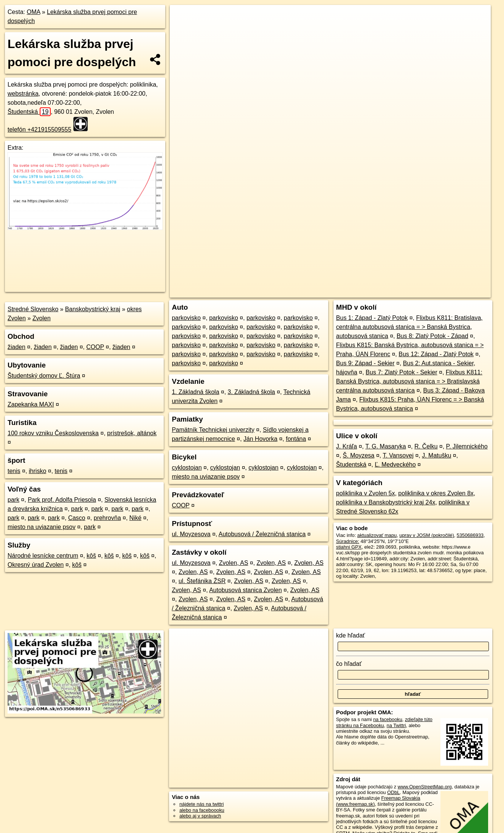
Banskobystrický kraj (93, 309)
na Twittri (396, 725)
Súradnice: (348, 541)
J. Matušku (437, 455)
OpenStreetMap (360, 271)
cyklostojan (187, 468)
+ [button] (183, 18)
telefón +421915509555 (40, 130)
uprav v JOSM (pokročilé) (426, 535)
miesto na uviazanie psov (42, 527)
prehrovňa (107, 518)
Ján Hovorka (261, 439)
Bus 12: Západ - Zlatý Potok (436, 354)
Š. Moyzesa (359, 455)
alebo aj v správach (200, 816)
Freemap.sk (399, 271)
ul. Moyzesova (191, 534)
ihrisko (37, 471)
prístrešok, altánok (132, 433)
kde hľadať (351, 635)
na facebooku (388, 719)
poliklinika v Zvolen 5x (366, 493)
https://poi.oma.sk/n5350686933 (457, 271)
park (13, 500)
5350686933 (470, 535)
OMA (34, 12)
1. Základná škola (195, 392)
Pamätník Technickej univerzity (213, 430)
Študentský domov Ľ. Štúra (44, 376)
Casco (77, 518)
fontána (296, 439)
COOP (95, 347)
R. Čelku (426, 446)
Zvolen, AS (233, 563)
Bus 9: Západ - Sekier (365, 363)
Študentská (29, 112)
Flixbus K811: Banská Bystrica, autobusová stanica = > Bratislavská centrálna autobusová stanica (409, 381)
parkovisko (186, 318)
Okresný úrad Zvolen (36, 565)
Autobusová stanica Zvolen (245, 590)
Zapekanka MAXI (31, 404)
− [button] (183, 29)
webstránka (23, 94)
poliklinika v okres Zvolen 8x (436, 493)
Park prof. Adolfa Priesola (62, 500)
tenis (14, 471)
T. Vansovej (398, 455)
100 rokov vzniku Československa (53, 433)
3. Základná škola (251, 392)
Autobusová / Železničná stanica (262, 534)
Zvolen (42, 318)
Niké (135, 518)
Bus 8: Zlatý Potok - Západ (432, 336)
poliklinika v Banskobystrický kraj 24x (386, 502)
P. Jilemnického (467, 446)
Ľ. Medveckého (395, 465)
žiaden (16, 347)
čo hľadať (349, 664)
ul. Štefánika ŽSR (202, 581)
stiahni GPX (349, 547)
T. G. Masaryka (386, 446)
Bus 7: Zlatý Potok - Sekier (401, 372)
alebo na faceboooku (202, 810)
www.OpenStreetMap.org (425, 787)
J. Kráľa (347, 446)
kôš (91, 556)
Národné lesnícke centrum (43, 556)
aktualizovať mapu (377, 535)
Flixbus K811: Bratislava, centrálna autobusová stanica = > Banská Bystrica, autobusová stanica (409, 327)
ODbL (393, 792)
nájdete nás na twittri (201, 804)
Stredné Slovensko (33, 309)
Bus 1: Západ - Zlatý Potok (372, 318)
